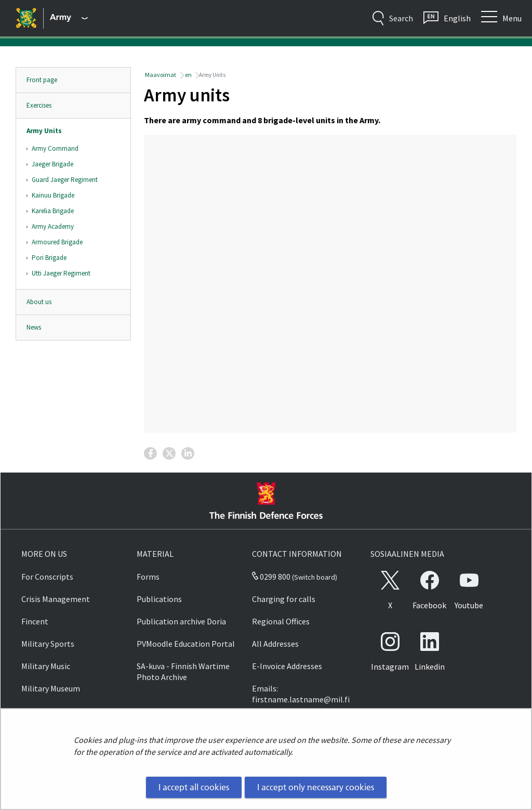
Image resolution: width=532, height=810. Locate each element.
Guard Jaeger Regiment (65, 180)
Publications (159, 599)
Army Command (55, 148)
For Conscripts (47, 577)
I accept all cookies (194, 787)
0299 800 (271, 577)
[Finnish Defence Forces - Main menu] (69, 18)
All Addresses (275, 644)
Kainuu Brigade (53, 195)
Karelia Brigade (53, 211)
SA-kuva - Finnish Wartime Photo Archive (183, 671)
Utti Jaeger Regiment (61, 273)
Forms (148, 577)
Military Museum (51, 688)
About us (39, 302)
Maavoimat (160, 75)
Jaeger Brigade (52, 164)
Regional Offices (281, 621)
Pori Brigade (49, 258)
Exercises (39, 105)
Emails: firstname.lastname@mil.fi (301, 694)
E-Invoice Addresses (287, 666)
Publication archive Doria (181, 621)
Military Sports (48, 644)
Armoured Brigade (57, 242)
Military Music (46, 666)
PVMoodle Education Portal (186, 644)
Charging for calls (284, 599)
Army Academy (53, 226)
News (34, 327)
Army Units (44, 131)
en (188, 75)
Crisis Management (56, 599)
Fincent (35, 621)
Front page (42, 80)
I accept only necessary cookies (316, 787)
